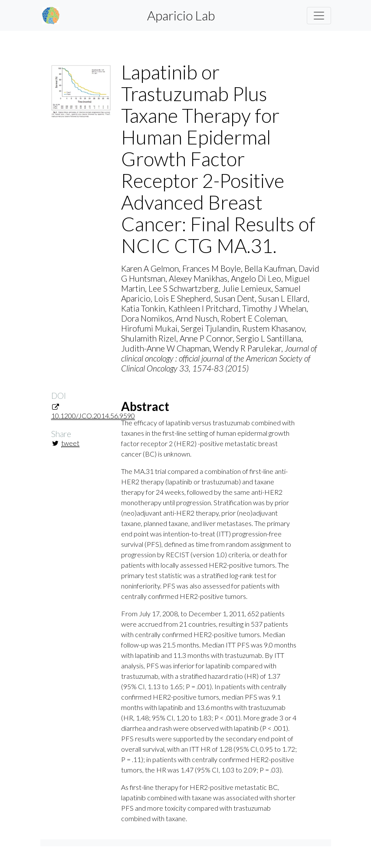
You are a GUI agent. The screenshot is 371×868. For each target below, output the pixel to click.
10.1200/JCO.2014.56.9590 (93, 416)
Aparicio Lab (181, 15)
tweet (70, 443)
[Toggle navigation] (319, 16)
